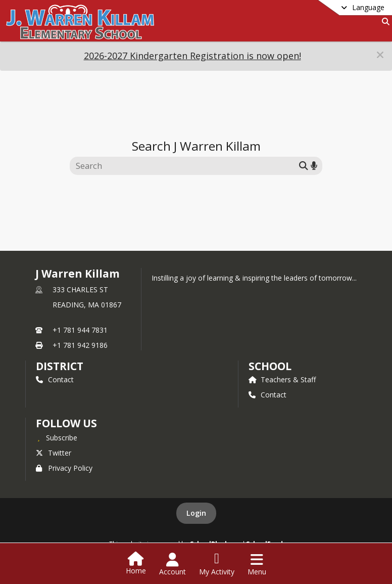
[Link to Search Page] (384, 21)
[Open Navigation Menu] (257, 564)
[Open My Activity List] (217, 564)
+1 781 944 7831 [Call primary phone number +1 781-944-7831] (80, 330)
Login (196, 513)
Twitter (54, 453)
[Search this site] (186, 166)
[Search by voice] (314, 166)
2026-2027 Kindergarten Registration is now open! (192, 56)
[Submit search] (304, 166)
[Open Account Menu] (173, 564)
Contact (55, 379)
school (270, 366)
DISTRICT (60, 366)
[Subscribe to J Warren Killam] (57, 437)
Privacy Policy (64, 468)
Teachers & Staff (282, 379)
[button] (380, 55)
